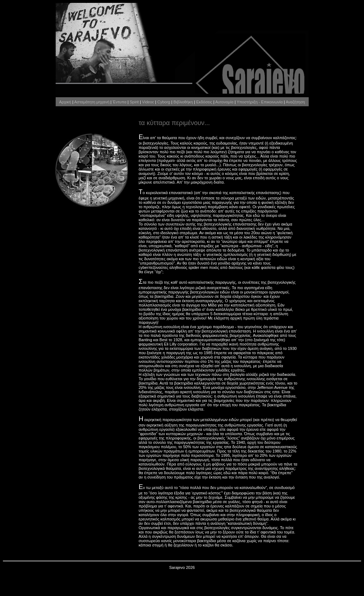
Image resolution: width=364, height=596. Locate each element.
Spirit (134, 102)
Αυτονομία (224, 102)
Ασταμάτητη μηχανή (92, 102)
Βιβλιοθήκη (183, 102)
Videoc (148, 102)
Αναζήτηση (295, 102)
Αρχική (65, 102)
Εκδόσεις (204, 102)
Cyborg (164, 102)
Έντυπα (120, 102)
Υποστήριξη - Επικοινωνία (260, 102)
